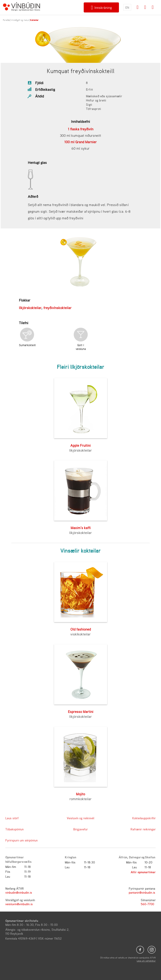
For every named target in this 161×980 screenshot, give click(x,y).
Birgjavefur (80, 829)
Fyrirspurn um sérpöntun (21, 840)
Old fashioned (81, 629)
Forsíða (6, 20)
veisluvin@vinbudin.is (19, 904)
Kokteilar (34, 20)
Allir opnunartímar (143, 872)
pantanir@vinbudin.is (142, 892)
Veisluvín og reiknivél (80, 818)
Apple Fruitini (80, 445)
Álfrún (123, 857)
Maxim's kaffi (81, 528)
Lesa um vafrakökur (146, 961)
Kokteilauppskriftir (144, 818)
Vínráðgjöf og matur (20, 20)
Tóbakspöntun (14, 829)
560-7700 (147, 904)
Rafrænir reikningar (143, 829)
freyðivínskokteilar (57, 308)
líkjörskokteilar (30, 308)
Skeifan (150, 857)
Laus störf (12, 818)
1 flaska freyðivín (81, 129)
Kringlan (70, 857)
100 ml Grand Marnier (80, 142)
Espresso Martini (81, 712)
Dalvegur (135, 857)
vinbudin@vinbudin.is (19, 892)
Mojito (80, 794)
